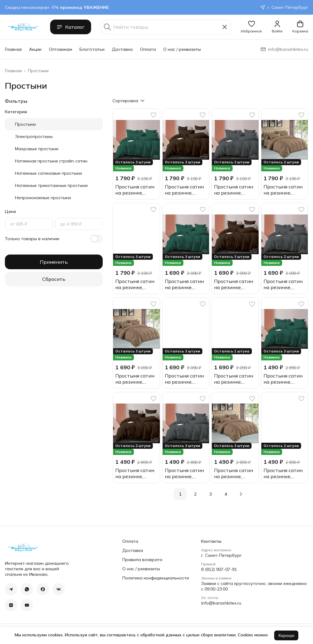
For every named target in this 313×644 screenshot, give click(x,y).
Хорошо (286, 635)
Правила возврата (142, 560)
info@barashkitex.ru (221, 603)
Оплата (148, 49)
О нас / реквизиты (182, 49)
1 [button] (180, 494)
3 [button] (211, 494)
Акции (35, 49)
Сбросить (54, 279)
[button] (251, 27)
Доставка (122, 49)
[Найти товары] (166, 27)
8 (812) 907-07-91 (219, 569)
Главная (13, 49)
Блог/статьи (92, 49)
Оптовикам (61, 49)
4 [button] (226, 494)
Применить (54, 262)
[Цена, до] (79, 224)
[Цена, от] (29, 224)
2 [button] (195, 494)
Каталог (71, 27)
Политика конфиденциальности (156, 578)
